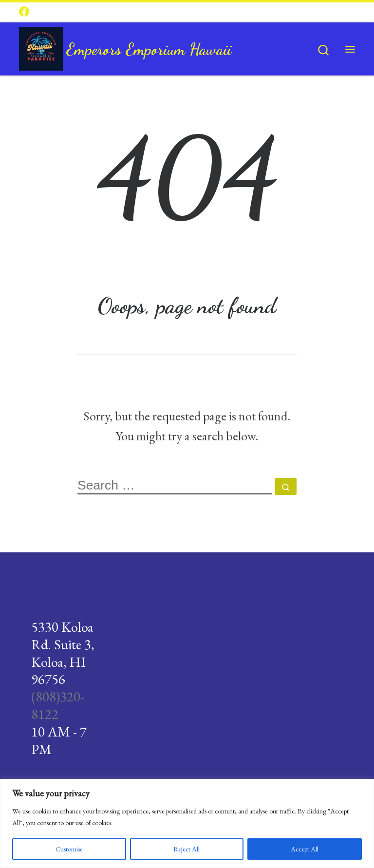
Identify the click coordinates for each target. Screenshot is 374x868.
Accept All (305, 849)
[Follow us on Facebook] (24, 12)
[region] (187, 823)
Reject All (187, 849)
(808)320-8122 (58, 705)
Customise (69, 849)
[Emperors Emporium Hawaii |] (41, 47)
